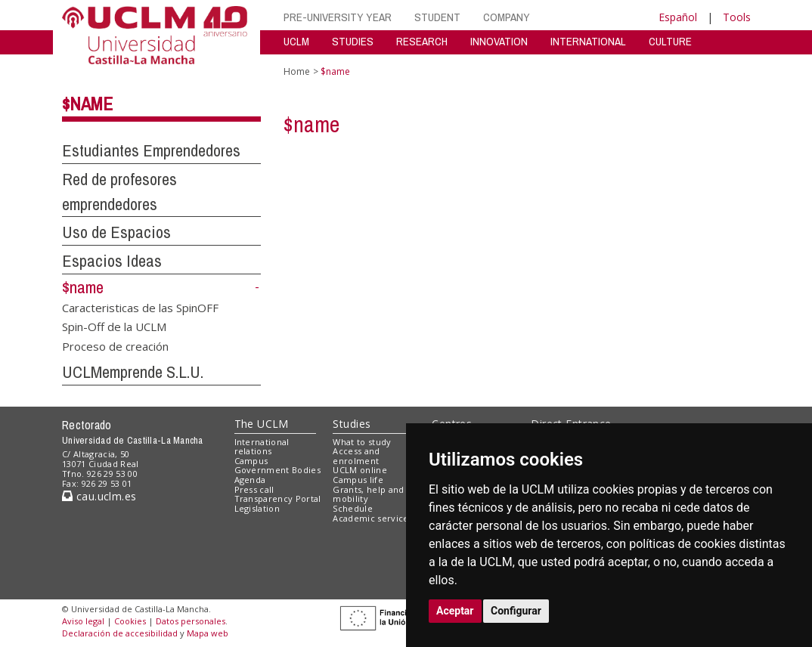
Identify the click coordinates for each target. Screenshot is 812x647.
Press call (254, 489)
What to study (362, 442)
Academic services (373, 518)
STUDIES (353, 41)
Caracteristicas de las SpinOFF (140, 307)
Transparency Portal (278, 498)
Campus (251, 461)
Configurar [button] (516, 611)
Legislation (257, 508)
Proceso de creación (115, 345)
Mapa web (208, 633)
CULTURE (670, 41)
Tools (737, 17)
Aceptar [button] (455, 611)
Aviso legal (83, 621)
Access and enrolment (356, 456)
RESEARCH (422, 41)
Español (678, 17)
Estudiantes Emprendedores (151, 150)
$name (87, 104)
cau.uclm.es (99, 496)
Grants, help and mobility (368, 494)
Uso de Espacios (116, 232)
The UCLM (262, 424)
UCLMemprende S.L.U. (133, 372)
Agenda (250, 480)
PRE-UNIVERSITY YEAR (338, 17)
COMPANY (507, 17)
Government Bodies (278, 470)
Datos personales (191, 621)
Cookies (130, 621)
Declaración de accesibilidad (120, 633)
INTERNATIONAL (588, 41)
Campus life (358, 480)
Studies (352, 424)
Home (297, 71)
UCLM (296, 41)
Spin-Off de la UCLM (114, 327)
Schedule (353, 508)
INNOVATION (499, 41)
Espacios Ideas (112, 261)
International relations (262, 447)
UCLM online (360, 470)
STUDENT (437, 17)
